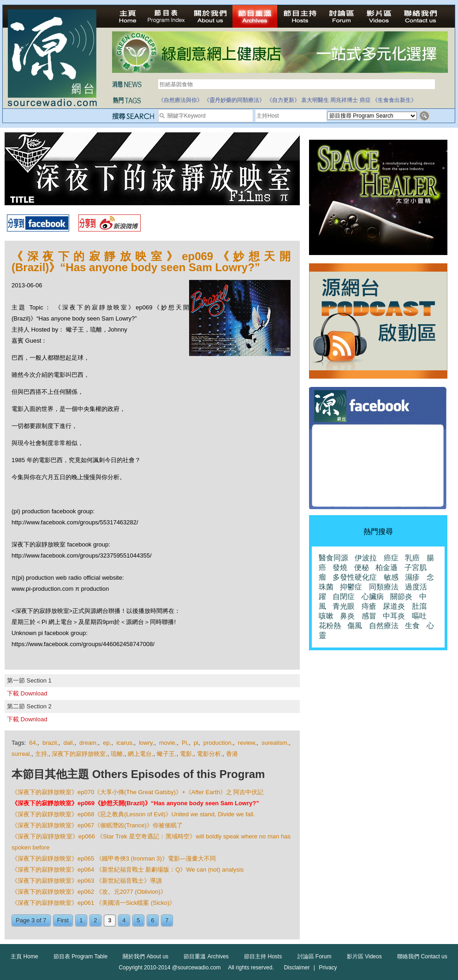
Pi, (185, 743)
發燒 (340, 567)
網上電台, (141, 754)
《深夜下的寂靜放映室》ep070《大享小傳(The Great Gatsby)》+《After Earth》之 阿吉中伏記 (137, 792)
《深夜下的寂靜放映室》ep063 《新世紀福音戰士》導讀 (87, 881)
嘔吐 (419, 616)
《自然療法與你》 (180, 100)
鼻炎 (347, 616)
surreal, (21, 754)
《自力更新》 (283, 100)
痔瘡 (369, 606)
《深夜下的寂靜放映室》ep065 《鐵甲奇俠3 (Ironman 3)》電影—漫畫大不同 (114, 858)
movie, (168, 743)
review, (247, 743)
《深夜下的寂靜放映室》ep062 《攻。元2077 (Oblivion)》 (89, 892)
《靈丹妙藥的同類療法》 (234, 100)
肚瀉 (419, 606)
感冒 (369, 616)
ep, (107, 743)
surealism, (275, 743)
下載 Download (27, 693)
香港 (232, 754)
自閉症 (344, 597)
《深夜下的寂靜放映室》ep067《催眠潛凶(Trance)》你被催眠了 (97, 825)
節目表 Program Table (80, 956)
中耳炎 (394, 616)
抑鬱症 (351, 587)
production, (218, 743)
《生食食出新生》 (394, 100)
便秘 (362, 567)
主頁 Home (24, 956)
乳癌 (412, 558)
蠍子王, (167, 754)
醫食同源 (333, 558)
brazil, (51, 743)
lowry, (146, 743)
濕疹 (412, 577)
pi (196, 743)
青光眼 (344, 606)
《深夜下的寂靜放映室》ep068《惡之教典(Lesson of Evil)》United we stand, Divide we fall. (133, 814)
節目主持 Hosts (263, 956)
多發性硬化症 (355, 577)
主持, (42, 754)
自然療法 (384, 626)
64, (33, 743)
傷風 (355, 626)
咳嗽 (326, 616)
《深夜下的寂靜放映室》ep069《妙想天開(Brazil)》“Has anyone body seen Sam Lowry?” (135, 803)
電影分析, (210, 754)
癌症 (365, 100)
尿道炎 (394, 606)
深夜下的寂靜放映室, (80, 754)
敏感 (391, 577)
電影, (187, 754)
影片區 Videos (364, 956)
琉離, (118, 754)
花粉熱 (330, 626)
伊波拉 (366, 558)
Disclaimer (297, 968)
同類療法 (384, 587)
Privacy (328, 968)
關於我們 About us (146, 956)
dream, (89, 743)
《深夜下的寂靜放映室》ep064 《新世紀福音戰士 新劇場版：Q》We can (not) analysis (128, 870)
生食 (412, 626)
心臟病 (373, 597)
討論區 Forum (315, 956)
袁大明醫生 (315, 100)
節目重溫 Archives (206, 956)
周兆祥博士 (344, 100)
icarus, (125, 743)
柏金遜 (387, 567)
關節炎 (401, 597)
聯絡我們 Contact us (422, 956)
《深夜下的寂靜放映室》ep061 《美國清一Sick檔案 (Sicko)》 (93, 903)
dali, (69, 743)
